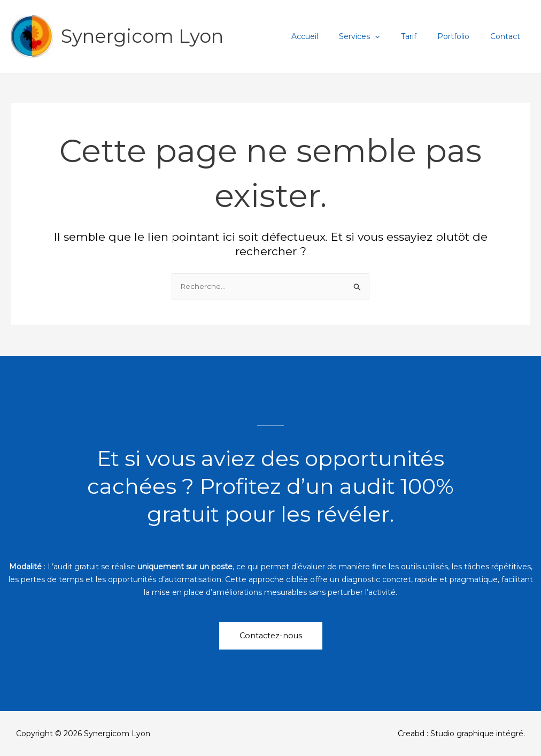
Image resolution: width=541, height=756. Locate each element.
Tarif (423, 36)
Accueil (331, 36)
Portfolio (462, 36)
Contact (508, 36)
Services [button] (380, 36)
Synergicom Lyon (142, 36)
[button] (396, 36)
